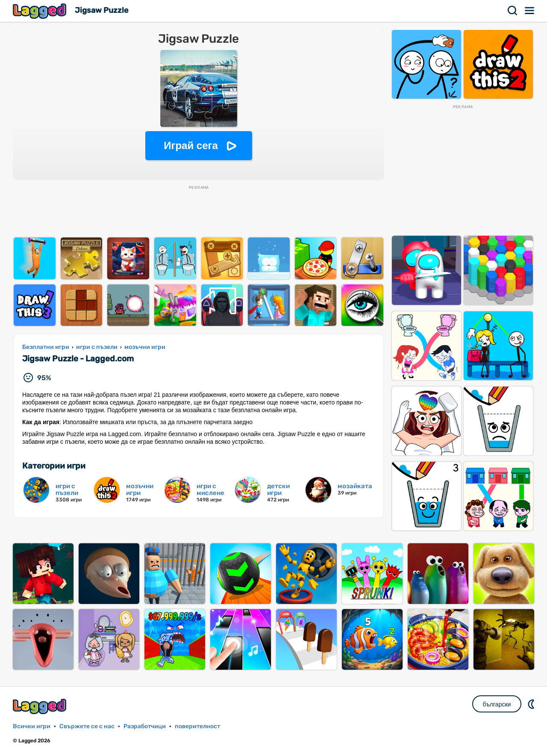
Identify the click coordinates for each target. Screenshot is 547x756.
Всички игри (32, 726)
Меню (530, 11)
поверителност (197, 726)
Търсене (513, 11)
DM (532, 704)
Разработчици (145, 726)
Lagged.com (41, 706)
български (497, 704)
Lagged (41, 11)
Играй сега (191, 145)
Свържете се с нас (87, 726)
